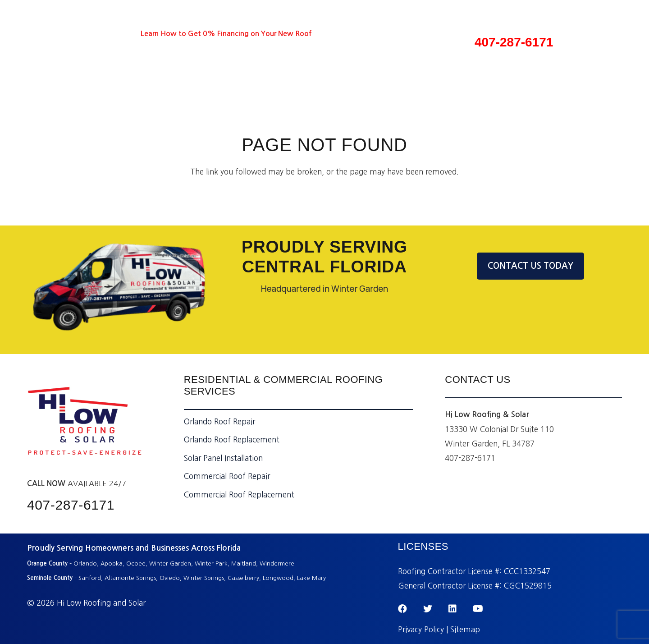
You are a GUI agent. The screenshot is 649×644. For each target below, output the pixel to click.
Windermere (278, 563)
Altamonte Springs (130, 578)
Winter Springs (204, 578)
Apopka (112, 563)
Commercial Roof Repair (227, 476)
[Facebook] (60, 34)
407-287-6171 (514, 42)
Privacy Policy (421, 629)
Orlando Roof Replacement (232, 439)
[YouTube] (109, 34)
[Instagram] (126, 34)
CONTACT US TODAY (530, 266)
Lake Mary (311, 578)
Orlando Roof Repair (219, 421)
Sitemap (465, 629)
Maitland (244, 563)
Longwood (278, 578)
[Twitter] (76, 34)
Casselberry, (244, 578)
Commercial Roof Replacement (239, 494)
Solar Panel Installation (223, 458)
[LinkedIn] (93, 34)
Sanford (90, 578)
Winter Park (211, 563)
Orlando (85, 563)
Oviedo (170, 578)
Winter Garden (170, 563)
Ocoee (136, 563)
